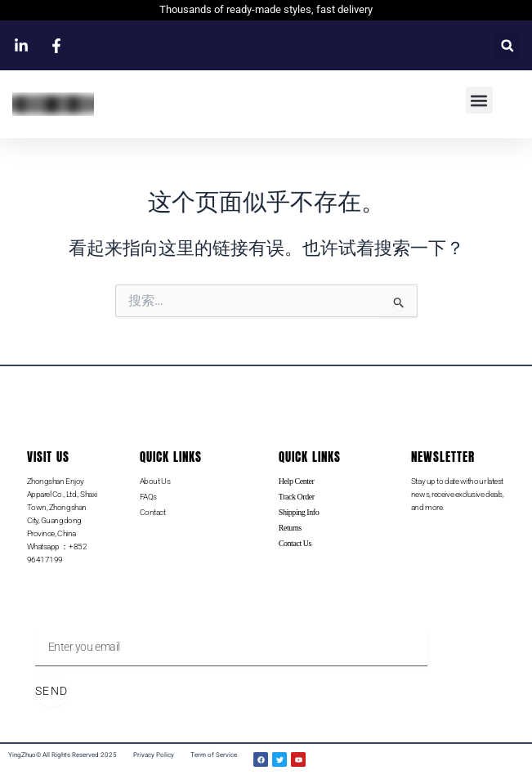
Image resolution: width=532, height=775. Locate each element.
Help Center (297, 481)
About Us (155, 481)
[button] (507, 45)
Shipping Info (299, 512)
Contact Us (295, 543)
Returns (290, 528)
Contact (153, 512)
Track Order (297, 497)
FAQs (148, 497)
